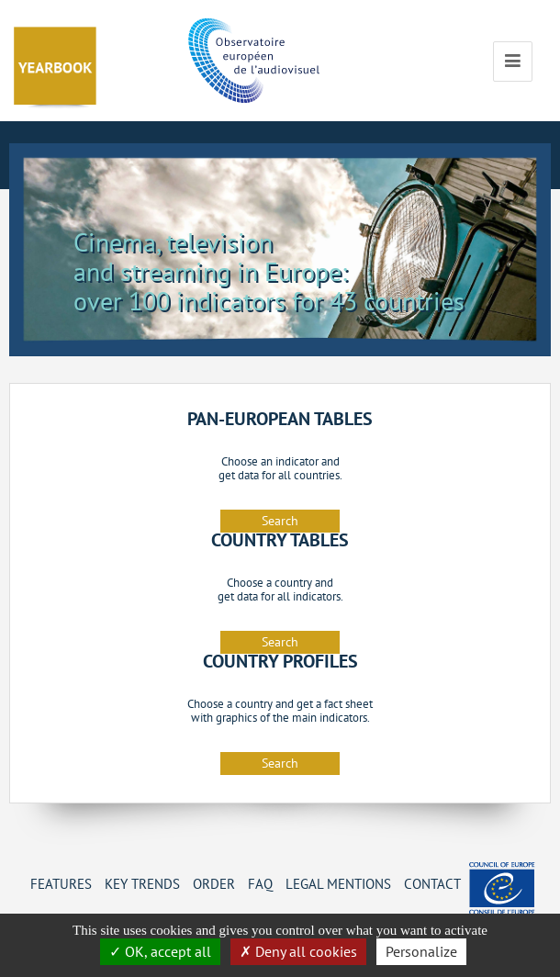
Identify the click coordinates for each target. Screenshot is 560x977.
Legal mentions (338, 883)
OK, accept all (160, 951)
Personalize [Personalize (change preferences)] (421, 951)
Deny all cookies (298, 951)
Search (280, 521)
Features (61, 883)
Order (214, 883)
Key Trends (142, 883)
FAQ (260, 883)
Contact (432, 883)
